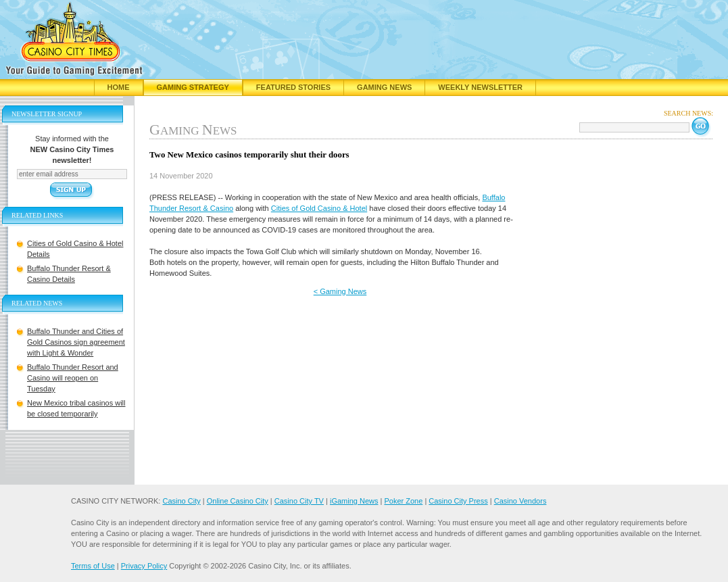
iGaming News (354, 501)
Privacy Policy (144, 566)
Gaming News (384, 87)
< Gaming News (340, 291)
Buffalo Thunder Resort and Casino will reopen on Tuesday (73, 378)
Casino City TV (299, 501)
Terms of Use (93, 566)
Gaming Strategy (193, 87)
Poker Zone (403, 501)
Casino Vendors (520, 501)
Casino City (181, 501)
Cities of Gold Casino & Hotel (319, 208)
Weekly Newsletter (480, 87)
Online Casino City (238, 501)
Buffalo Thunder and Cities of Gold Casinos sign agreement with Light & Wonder (76, 342)
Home (119, 87)
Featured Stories (293, 87)
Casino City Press (458, 501)
